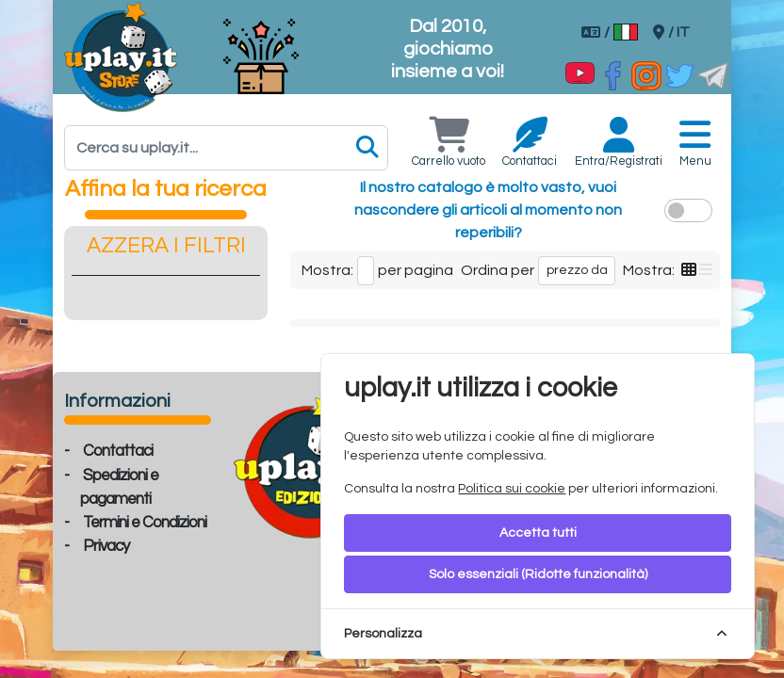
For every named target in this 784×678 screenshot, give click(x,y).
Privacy (106, 546)
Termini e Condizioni (145, 523)
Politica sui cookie (512, 489)
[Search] (226, 148)
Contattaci (118, 451)
